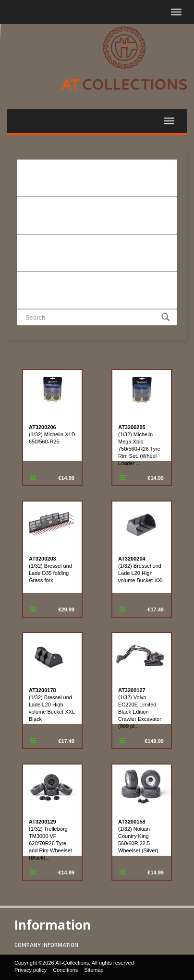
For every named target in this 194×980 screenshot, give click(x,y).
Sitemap (94, 970)
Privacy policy (30, 970)
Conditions (65, 970)
